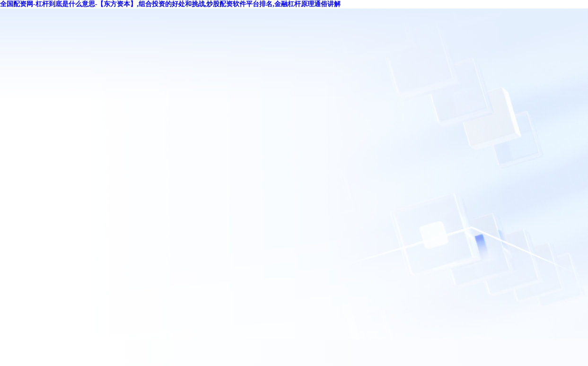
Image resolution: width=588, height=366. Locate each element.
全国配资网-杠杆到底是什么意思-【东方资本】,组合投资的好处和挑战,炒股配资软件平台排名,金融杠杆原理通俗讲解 (170, 4)
